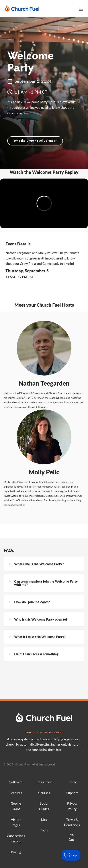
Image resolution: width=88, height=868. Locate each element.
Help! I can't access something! (37, 654)
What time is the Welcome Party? (39, 564)
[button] (81, 9)
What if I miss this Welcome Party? (40, 637)
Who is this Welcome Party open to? (41, 619)
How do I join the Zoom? (32, 602)
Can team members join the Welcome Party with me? (46, 583)
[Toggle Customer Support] (71, 855)
